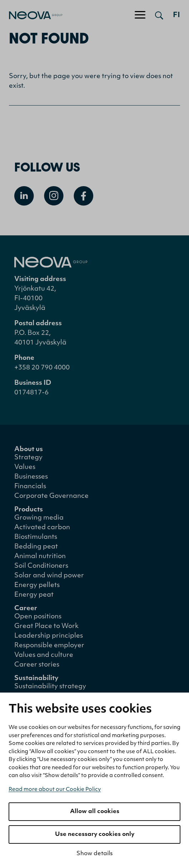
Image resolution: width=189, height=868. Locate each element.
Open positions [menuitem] (38, 617)
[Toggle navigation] (140, 15)
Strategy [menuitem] (28, 458)
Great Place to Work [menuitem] (46, 626)
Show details (94, 854)
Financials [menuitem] (30, 487)
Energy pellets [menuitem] (37, 585)
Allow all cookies (95, 812)
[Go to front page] (31, 15)
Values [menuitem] (25, 467)
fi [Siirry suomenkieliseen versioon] (176, 15)
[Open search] (159, 15)
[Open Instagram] (54, 196)
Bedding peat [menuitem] (36, 547)
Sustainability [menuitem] (36, 678)
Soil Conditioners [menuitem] (41, 566)
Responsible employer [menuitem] (49, 646)
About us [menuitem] (29, 450)
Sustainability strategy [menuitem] (50, 687)
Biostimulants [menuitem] (36, 537)
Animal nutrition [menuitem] (40, 556)
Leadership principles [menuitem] (49, 636)
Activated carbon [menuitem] (42, 528)
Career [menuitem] (26, 609)
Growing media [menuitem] (39, 518)
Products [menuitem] (29, 510)
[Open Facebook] (83, 196)
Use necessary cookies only (95, 834)
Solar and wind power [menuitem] (49, 576)
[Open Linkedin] (24, 196)
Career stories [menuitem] (37, 665)
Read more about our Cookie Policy (55, 790)
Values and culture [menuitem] (44, 655)
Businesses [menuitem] (31, 477)
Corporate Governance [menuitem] (51, 496)
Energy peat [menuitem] (34, 595)
